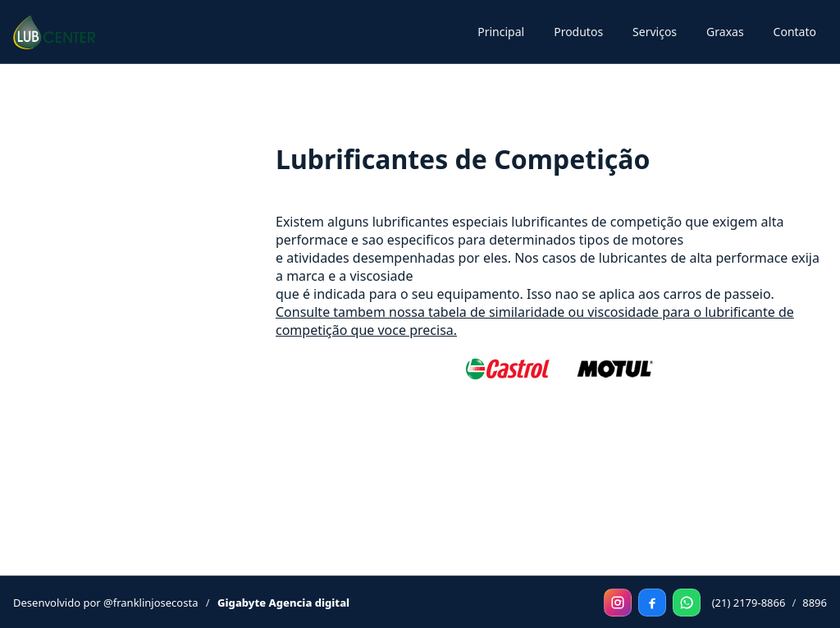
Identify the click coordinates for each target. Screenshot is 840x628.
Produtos (578, 32)
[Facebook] (652, 603)
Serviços (655, 32)
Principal (501, 32)
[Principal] (54, 32)
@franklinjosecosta (151, 603)
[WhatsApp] (687, 603)
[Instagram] (618, 603)
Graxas (725, 32)
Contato (795, 32)
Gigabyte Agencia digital (283, 603)
